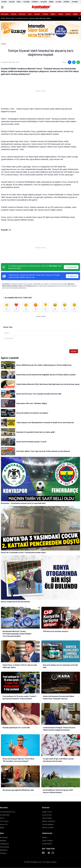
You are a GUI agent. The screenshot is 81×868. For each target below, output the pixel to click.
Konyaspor (4, 838)
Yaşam (61, 14)
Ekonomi (22, 14)
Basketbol (4, 850)
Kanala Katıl (71, 267)
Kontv (2, 818)
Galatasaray (4, 844)
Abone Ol (72, 276)
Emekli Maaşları (48, 824)
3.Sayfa (45, 14)
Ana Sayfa (5, 14)
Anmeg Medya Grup (8, 812)
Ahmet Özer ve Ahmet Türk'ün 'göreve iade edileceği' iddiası (26, 18)
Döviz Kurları (47, 815)
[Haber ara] (79, 18)
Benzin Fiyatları (48, 828)
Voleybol (3, 853)
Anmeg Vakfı (5, 815)
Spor (30, 14)
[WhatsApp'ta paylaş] (78, 62)
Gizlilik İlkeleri (47, 844)
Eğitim (53, 14)
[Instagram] (53, 853)
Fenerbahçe (4, 847)
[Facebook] (43, 853)
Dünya (68, 14)
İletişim (45, 838)
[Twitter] (49, 853)
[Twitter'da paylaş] (74, 62)
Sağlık (75, 14)
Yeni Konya (4, 821)
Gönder (74, 351)
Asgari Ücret (47, 812)
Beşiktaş (3, 841)
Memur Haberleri (49, 821)
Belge (2, 828)
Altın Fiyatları (47, 818)
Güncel (14, 14)
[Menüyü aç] (2, 7)
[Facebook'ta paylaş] (70, 62)
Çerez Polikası (47, 841)
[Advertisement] (40, 91)
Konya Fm (4, 824)
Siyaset (37, 14)
